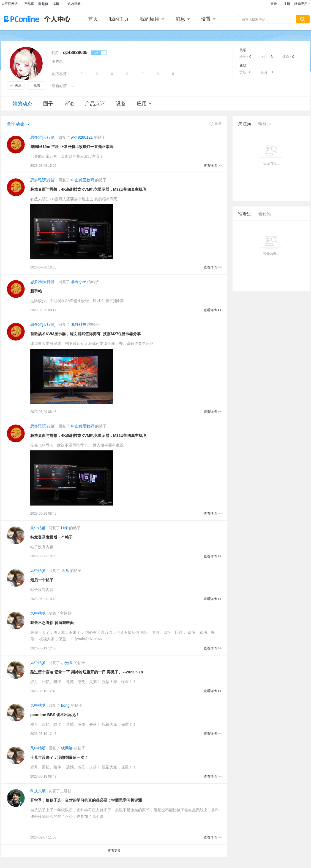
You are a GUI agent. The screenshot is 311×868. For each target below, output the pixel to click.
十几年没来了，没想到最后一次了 (59, 757)
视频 (56, 4)
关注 (16, 85)
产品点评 (95, 104)
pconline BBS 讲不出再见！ (55, 715)
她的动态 (22, 106)
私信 (37, 85)
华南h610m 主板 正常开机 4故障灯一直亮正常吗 (72, 147)
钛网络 (67, 748)
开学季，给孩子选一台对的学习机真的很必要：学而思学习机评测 (86, 800)
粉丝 (264, 124)
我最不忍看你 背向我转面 (52, 623)
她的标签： (61, 74)
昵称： (57, 53)
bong (65, 705)
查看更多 (114, 851)
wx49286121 (82, 137)
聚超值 (43, 4)
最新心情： (61, 86)
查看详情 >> (213, 166)
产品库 (29, 4)
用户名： (59, 61)
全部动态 (16, 124)
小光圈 (67, 663)
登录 (274, 4)
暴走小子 (79, 282)
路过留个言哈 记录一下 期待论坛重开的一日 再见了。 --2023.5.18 (87, 672)
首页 (93, 19)
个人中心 (56, 19)
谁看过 (245, 214)
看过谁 (265, 214)
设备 (121, 104)
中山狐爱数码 (83, 180)
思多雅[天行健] (43, 137)
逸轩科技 (79, 324)
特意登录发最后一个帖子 (51, 537)
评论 (69, 104)
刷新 (215, 124)
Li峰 (65, 528)
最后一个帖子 (42, 580)
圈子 (48, 104)
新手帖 (36, 291)
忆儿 (65, 571)
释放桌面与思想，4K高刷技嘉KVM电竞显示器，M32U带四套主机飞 (88, 189)
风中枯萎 (38, 528)
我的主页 (119, 19)
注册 (287, 4)
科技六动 (38, 791)
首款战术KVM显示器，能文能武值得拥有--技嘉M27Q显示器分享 (85, 334)
